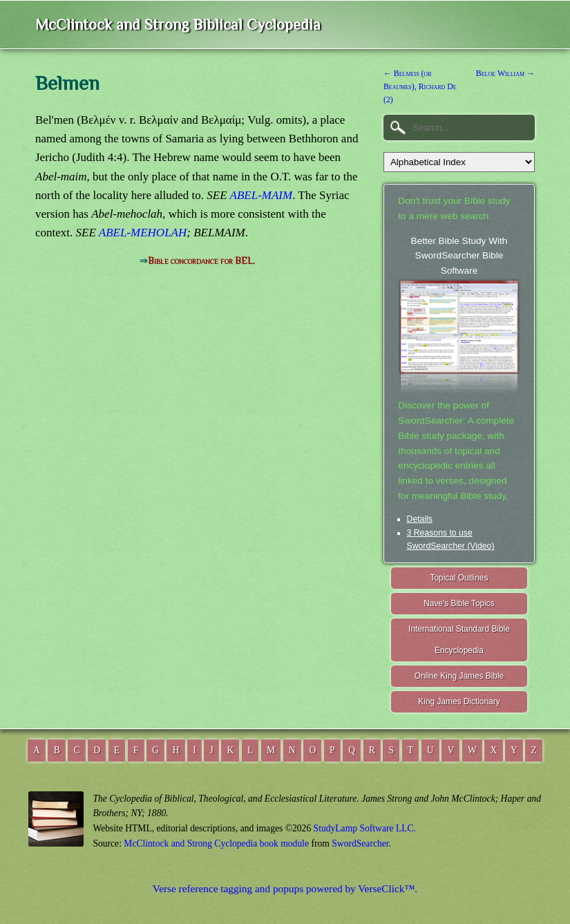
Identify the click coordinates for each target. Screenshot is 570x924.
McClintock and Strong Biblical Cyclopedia (178, 25)
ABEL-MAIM (262, 195)
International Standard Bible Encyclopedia (459, 640)
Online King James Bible (459, 676)
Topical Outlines (459, 578)
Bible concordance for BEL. (201, 261)
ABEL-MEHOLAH (143, 233)
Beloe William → (505, 73)
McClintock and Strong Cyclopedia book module (216, 843)
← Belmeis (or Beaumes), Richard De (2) (420, 86)
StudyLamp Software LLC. (365, 828)
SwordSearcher (360, 843)
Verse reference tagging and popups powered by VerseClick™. (285, 888)
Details (420, 519)
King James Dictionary (459, 701)
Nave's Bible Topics (459, 603)
